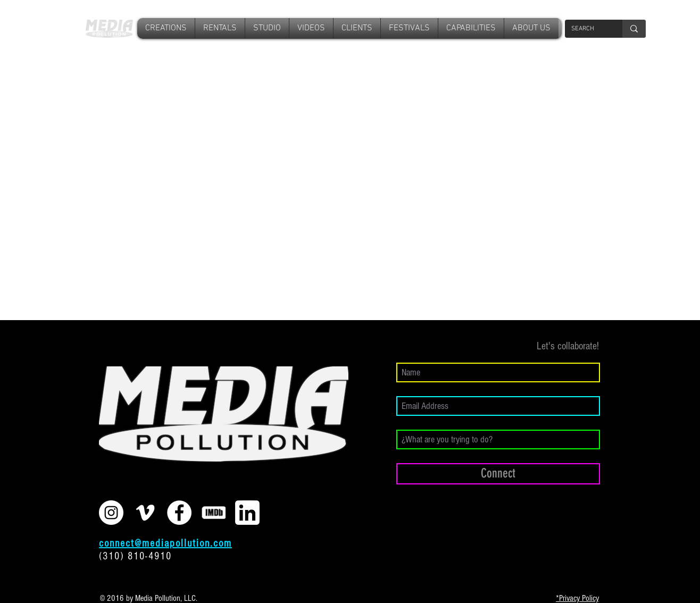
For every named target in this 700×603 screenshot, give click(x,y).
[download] (247, 513)
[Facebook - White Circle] (179, 513)
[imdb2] (213, 513)
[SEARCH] (586, 29)
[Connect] (498, 474)
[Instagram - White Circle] (111, 513)
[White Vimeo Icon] (145, 513)
